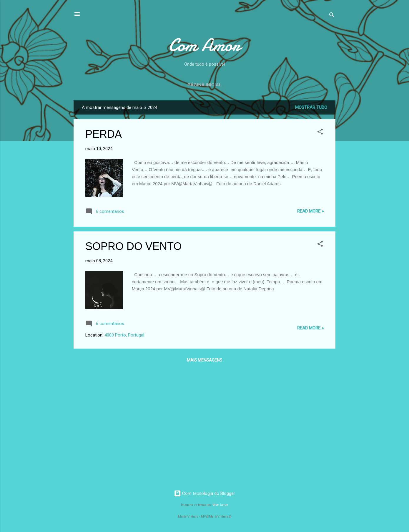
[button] (320, 133)
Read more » (310, 211)
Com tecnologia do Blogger (204, 493)
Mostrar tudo (311, 107)
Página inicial (204, 85)
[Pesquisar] (332, 16)
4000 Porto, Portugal (124, 335)
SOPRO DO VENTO (133, 246)
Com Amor (204, 45)
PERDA (104, 134)
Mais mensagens (204, 360)
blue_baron (220, 505)
